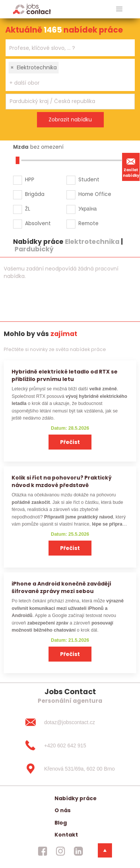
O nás (63, 810)
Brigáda (35, 194)
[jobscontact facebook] (43, 851)
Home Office (95, 194)
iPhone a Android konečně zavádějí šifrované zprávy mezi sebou (61, 587)
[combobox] (70, 48)
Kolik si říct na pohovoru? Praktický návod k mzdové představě (62, 481)
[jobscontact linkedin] (78, 851)
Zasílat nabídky (131, 167)
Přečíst (70, 442)
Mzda (21, 147)
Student (89, 179)
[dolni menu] (105, 850)
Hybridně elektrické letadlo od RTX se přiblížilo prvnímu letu (65, 375)
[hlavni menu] (119, 9)
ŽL (28, 209)
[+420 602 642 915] (70, 745)
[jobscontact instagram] (60, 851)
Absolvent (38, 223)
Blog (61, 823)
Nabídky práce (76, 798)
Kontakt (66, 835)
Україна (88, 209)
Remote (88, 223)
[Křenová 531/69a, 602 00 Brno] (70, 769)
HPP (30, 179)
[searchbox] (66, 48)
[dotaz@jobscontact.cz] (70, 722)
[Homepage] (32, 9)
